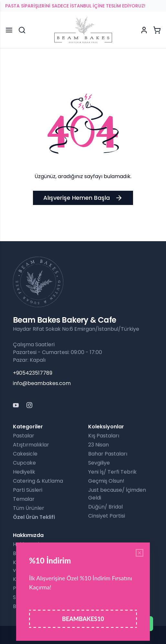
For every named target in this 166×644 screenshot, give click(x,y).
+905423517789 (33, 373)
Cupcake (24, 463)
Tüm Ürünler (29, 508)
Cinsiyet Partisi (107, 516)
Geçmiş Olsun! (106, 481)
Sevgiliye (99, 463)
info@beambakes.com (42, 383)
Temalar (24, 499)
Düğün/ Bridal (105, 507)
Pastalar (24, 436)
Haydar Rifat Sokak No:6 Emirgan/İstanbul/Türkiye (76, 329)
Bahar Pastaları (108, 454)
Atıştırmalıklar (31, 445)
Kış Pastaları (104, 436)
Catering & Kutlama (38, 481)
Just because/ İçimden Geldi (117, 494)
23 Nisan (99, 445)
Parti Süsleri (28, 490)
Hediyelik (24, 472)
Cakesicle (25, 454)
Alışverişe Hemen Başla (83, 198)
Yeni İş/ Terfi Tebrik (112, 472)
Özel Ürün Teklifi (34, 517)
